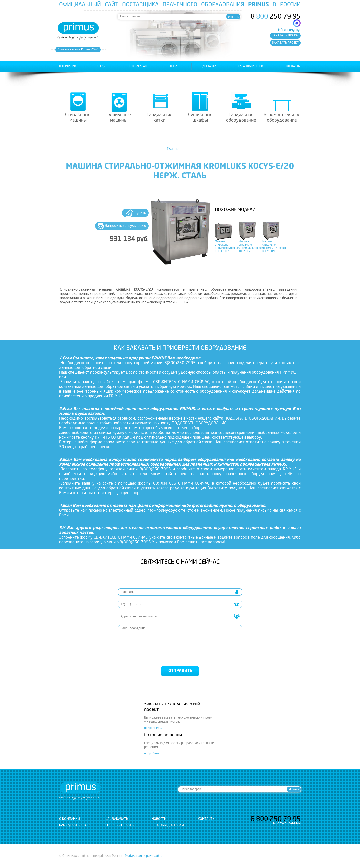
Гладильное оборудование (241, 118)
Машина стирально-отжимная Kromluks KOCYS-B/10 (251, 247)
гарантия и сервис (251, 67)
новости (159, 819)
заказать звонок (285, 36)
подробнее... (153, 728)
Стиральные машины (78, 118)
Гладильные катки (160, 118)
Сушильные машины (119, 118)
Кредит (102, 67)
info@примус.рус (289, 30)
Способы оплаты (120, 825)
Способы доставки (168, 825)
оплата (175, 67)
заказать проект (285, 43)
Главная (174, 149)
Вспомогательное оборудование (282, 118)
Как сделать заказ (75, 825)
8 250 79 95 (276, 17)
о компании (68, 67)
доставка (209, 67)
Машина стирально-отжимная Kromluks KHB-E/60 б (227, 247)
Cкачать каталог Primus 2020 (78, 50)
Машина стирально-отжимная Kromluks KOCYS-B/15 (275, 247)
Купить (140, 213)
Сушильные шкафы (200, 118)
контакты (294, 67)
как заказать (139, 67)
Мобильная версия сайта (144, 856)
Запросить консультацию (126, 226)
